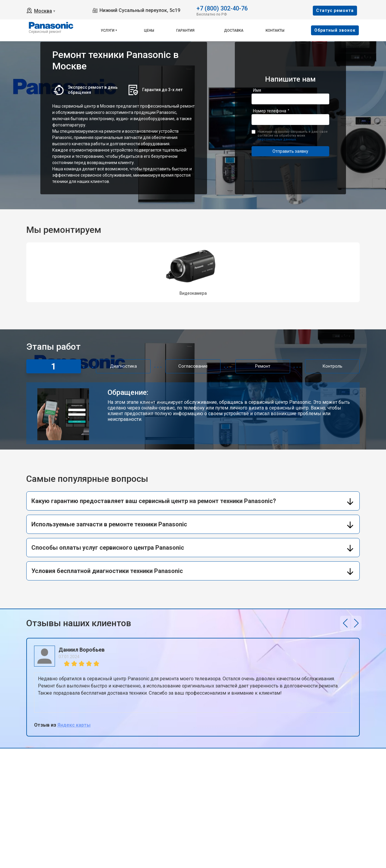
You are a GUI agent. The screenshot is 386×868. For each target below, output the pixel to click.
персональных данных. (277, 139)
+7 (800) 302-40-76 (222, 8)
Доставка (234, 30)
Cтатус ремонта (335, 10)
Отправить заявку (290, 151)
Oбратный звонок (335, 30)
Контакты (275, 30)
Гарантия (185, 30)
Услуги (108, 30)
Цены (149, 30)
